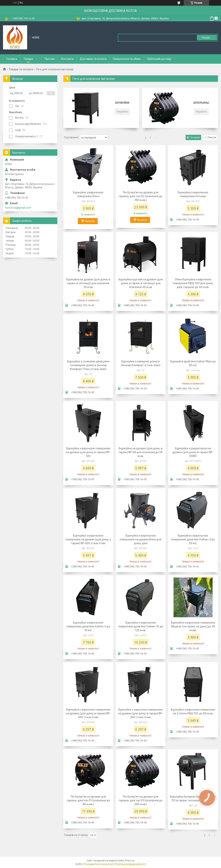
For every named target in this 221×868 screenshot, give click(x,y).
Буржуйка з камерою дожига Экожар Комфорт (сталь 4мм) (141, 363)
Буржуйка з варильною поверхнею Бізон (88, 194)
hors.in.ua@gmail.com (18, 208)
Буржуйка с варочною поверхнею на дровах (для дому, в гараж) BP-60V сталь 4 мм (88, 713)
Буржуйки (122, 103)
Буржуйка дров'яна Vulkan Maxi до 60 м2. (193, 363)
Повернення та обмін (127, 59)
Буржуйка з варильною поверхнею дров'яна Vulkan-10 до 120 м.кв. (141, 626)
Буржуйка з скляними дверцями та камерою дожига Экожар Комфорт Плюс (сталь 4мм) (88, 365)
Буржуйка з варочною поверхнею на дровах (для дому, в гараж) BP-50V (88, 452)
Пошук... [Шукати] (207, 37)
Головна (12, 59)
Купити (90, 221)
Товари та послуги (21, 69)
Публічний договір (159, 59)
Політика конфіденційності (130, 864)
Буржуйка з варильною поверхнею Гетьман (193, 194)
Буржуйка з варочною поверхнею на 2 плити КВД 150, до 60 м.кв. (193, 711)
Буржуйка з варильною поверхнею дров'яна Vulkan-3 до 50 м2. (193, 539)
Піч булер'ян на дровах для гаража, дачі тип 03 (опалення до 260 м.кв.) (141, 800)
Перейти (122, 111)
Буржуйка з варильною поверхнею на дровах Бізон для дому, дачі (141, 539)
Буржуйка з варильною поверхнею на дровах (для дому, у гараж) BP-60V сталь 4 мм (88, 539)
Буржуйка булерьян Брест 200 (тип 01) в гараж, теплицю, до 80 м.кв (193, 798)
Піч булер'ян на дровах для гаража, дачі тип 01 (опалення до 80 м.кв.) (88, 800)
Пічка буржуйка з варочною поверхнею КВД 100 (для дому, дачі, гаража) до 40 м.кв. (193, 283)
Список (212, 137)
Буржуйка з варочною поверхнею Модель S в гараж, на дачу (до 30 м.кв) (193, 626)
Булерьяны (201, 103)
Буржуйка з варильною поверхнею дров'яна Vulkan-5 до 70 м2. (88, 626)
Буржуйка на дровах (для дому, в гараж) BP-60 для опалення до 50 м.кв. (141, 452)
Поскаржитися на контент (98, 864)
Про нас (50, 59)
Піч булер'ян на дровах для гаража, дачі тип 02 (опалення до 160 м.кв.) (141, 196)
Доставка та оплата (93, 59)
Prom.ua (130, 861)
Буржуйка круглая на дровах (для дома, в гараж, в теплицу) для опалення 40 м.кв (141, 283)
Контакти (67, 59)
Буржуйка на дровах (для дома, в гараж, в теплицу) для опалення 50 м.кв (88, 283)
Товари (28, 59)
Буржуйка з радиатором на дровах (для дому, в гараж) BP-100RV (193, 452)
